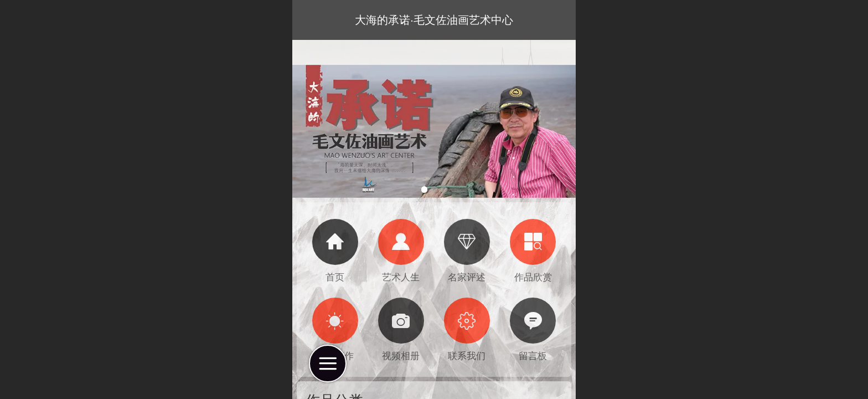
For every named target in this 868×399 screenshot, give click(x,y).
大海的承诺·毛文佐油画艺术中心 (434, 20)
